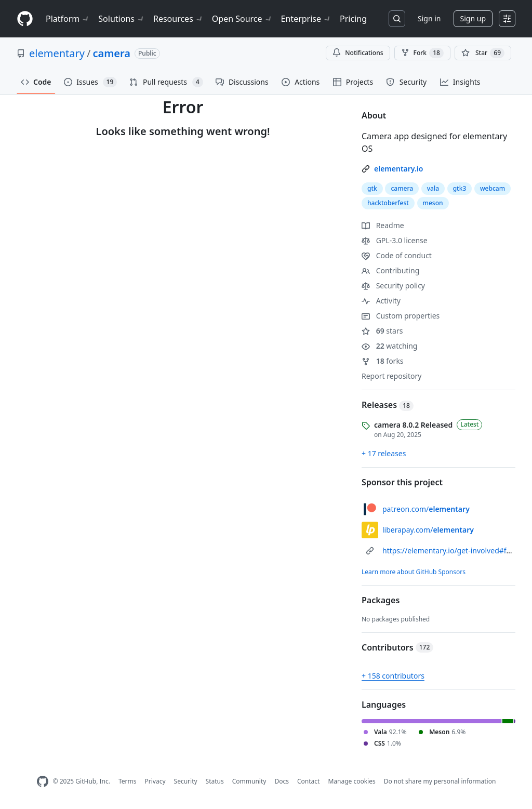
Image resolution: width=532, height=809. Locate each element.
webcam (493, 188)
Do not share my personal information (440, 781)
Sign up (473, 18)
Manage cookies (351, 781)
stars (382, 331)
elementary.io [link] (398, 169)
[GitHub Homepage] (43, 782)
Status (215, 781)
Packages (381, 600)
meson (433, 203)
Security (186, 781)
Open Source (242, 19)
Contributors (397, 647)
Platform (68, 19)
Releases (388, 405)
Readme (383, 225)
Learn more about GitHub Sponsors (414, 572)
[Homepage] (25, 19)
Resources (178, 19)
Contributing (390, 270)
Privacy (155, 781)
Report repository (391, 376)
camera (111, 53)
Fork (422, 53)
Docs (282, 781)
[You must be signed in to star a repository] (483, 53)
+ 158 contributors (393, 676)
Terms (128, 781)
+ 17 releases (384, 453)
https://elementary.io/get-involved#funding (456, 551)
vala (433, 188)
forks (383, 361)
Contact (308, 781)
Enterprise (306, 19)
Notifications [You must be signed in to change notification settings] (358, 53)
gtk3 (460, 188)
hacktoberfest (388, 203)
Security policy (393, 286)
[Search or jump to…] (397, 19)
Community (249, 781)
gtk (372, 188)
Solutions (122, 19)
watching (389, 346)
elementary (57, 53)
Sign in (429, 18)
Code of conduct (397, 255)
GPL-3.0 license (395, 240)
